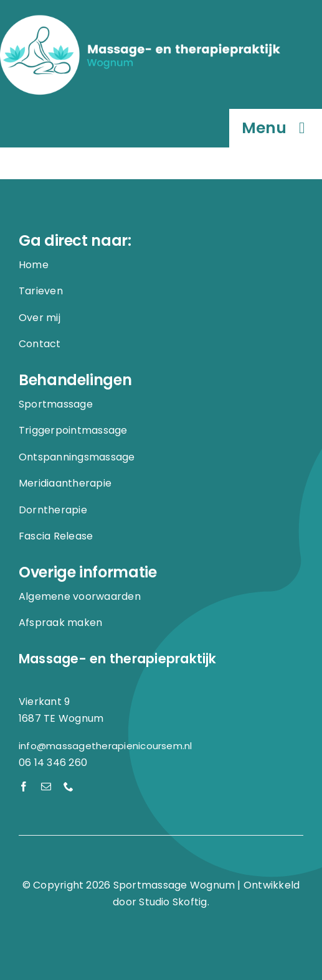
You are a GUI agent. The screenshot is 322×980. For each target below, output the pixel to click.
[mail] (46, 786)
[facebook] (24, 786)
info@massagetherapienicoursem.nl (106, 746)
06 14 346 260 (53, 763)
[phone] (69, 786)
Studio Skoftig (173, 902)
